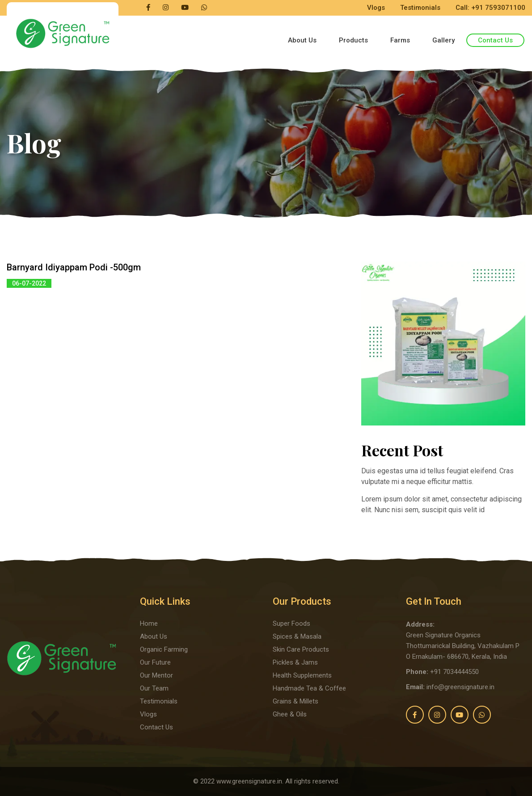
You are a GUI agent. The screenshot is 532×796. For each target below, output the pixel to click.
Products (353, 40)
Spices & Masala (297, 636)
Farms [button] (400, 40)
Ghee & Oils (290, 714)
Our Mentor (156, 675)
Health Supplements (302, 675)
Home (149, 623)
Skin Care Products (301, 649)
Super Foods (291, 623)
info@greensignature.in (460, 687)
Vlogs (376, 8)
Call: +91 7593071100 (490, 8)
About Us (154, 636)
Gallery (443, 40)
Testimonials (420, 8)
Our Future (155, 662)
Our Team (154, 688)
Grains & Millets (296, 701)
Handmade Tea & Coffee (309, 688)
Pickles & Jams (295, 662)
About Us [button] (302, 40)
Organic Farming (164, 649)
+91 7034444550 (454, 672)
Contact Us (495, 40)
